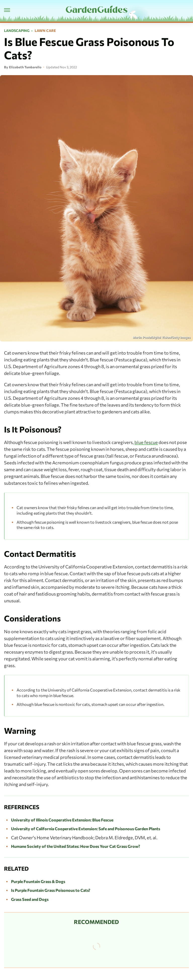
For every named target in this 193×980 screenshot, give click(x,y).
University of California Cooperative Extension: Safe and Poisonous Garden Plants (86, 829)
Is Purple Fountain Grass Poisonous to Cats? (51, 890)
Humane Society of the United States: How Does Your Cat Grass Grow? (76, 846)
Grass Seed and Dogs (30, 899)
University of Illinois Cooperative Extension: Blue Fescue (62, 820)
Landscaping (17, 31)
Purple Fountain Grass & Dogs (38, 881)
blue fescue (146, 442)
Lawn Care (45, 31)
